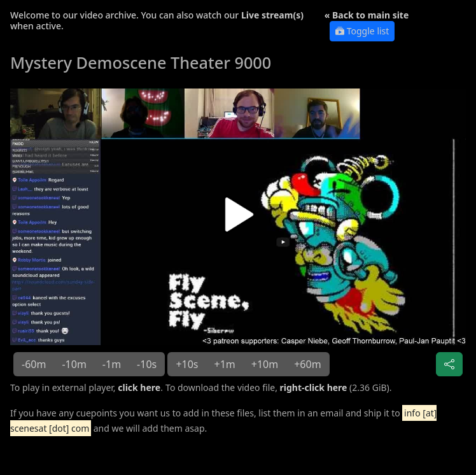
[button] (238, 220)
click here (139, 387)
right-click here (314, 387)
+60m (307, 364)
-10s (147, 364)
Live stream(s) (272, 15)
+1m (225, 364)
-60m (34, 364)
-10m (74, 364)
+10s (187, 364)
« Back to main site (367, 15)
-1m (112, 364)
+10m (265, 364)
